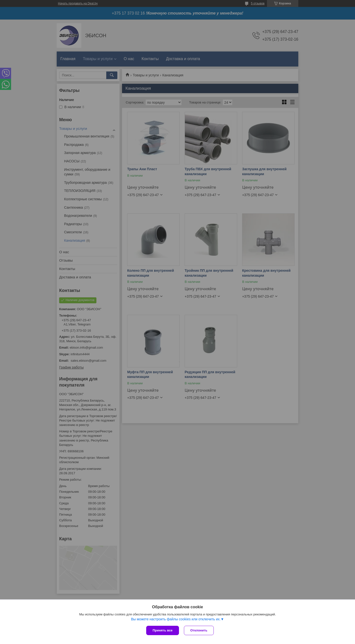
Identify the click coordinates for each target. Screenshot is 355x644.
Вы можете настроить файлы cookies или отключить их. (176, 619)
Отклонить (199, 630)
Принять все (163, 630)
